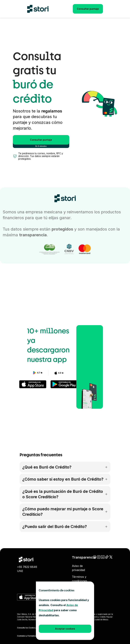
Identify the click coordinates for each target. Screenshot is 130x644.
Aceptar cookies (65, 629)
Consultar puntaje (88, 9)
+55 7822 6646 (27, 567)
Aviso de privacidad (78, 568)
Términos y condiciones (80, 579)
